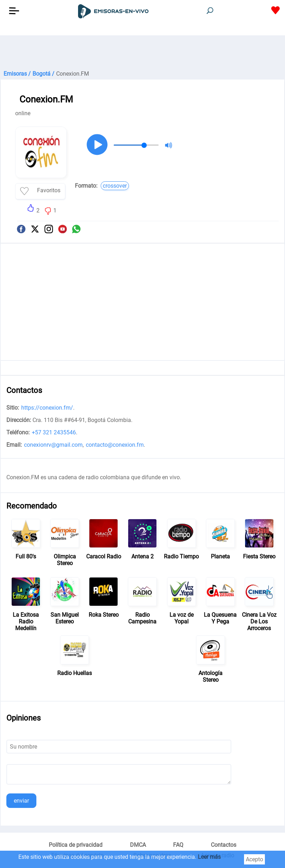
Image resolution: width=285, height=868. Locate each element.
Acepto (254, 859)
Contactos (224, 845)
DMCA (138, 845)
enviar (21, 801)
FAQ (178, 845)
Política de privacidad (76, 845)
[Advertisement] (142, 53)
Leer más (209, 857)
